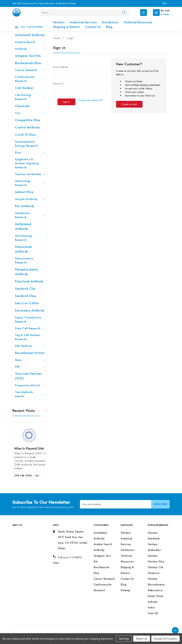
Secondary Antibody (30, 310)
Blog (109, 27)
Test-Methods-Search (30, 394)
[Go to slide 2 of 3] (45, 411)
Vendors (59, 22)
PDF (30, 367)
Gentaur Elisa (156, 562)
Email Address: (61, 67)
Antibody (30, 49)
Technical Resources (138, 22)
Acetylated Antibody (30, 35)
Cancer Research (30, 70)
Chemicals (22, 106)
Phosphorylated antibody (26, 272)
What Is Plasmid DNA (29, 449)
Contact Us (93, 27)
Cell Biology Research (30, 97)
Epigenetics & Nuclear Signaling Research (30, 163)
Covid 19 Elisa (25, 135)
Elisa (30, 153)
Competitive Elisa (28, 120)
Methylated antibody (23, 226)
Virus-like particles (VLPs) (29, 376)
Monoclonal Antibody (23, 249)
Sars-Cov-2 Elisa (27, 303)
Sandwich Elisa (25, 296)
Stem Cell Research (30, 328)
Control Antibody (27, 127)
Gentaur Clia (156, 567)
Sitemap (125, 590)
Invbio (151, 608)
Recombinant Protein (30, 353)
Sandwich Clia (25, 289)
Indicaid (153, 602)
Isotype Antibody (30, 199)
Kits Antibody (25, 206)
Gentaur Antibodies (30, 174)
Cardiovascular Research (30, 79)
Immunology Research (30, 183)
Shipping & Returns (67, 27)
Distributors (110, 22)
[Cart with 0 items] (159, 12)
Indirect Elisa (24, 192)
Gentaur (153, 556)
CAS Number (24, 88)
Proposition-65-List (30, 385)
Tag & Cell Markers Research (30, 337)
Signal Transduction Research (30, 320)
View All (153, 613)
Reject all (142, 639)
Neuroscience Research (30, 260)
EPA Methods (30, 346)
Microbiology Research (30, 238)
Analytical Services (83, 22)
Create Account (129, 104)
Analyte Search (30, 42)
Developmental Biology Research (30, 144)
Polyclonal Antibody (29, 281)
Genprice (154, 573)
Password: (58, 84)
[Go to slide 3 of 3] (39, 411)
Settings (124, 639)
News (30, 360)
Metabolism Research (30, 215)
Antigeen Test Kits (28, 56)
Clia (30, 113)
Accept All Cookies (165, 639)
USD (165, 3)
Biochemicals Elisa (28, 63)
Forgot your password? (91, 100)
